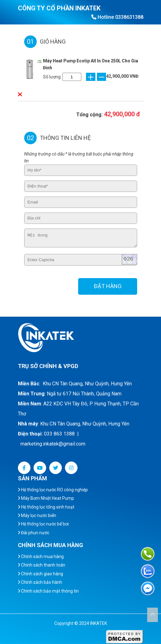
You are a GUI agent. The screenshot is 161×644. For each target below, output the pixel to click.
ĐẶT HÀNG (108, 286)
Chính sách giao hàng (40, 574)
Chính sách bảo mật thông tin (48, 591)
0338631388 (129, 17)
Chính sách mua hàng (41, 557)
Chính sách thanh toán (42, 565)
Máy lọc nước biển (37, 515)
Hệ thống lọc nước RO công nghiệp (53, 490)
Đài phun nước (34, 533)
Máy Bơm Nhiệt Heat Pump (46, 498)
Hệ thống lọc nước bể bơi (43, 524)
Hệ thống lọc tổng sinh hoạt (46, 507)
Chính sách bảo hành (40, 582)
